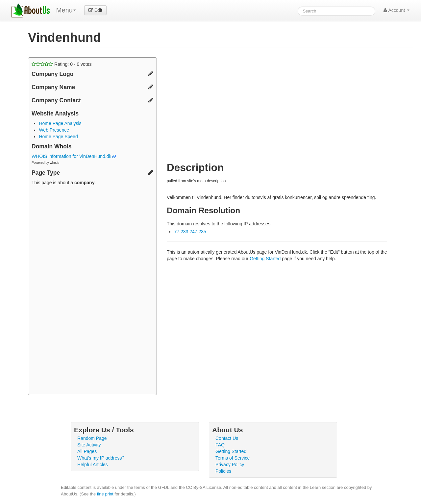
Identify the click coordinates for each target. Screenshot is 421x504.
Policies (223, 471)
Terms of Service (233, 458)
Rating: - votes (62, 64)
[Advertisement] (92, 291)
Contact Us (227, 438)
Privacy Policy (230, 465)
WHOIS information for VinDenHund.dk (74, 156)
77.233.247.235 (190, 232)
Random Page (92, 438)
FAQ (220, 445)
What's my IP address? (101, 458)
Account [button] (396, 10)
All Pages (87, 451)
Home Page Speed (58, 137)
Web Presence (54, 130)
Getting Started (265, 259)
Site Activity (89, 445)
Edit (95, 10)
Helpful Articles (93, 465)
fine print (105, 494)
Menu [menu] (66, 10)
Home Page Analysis (60, 123)
